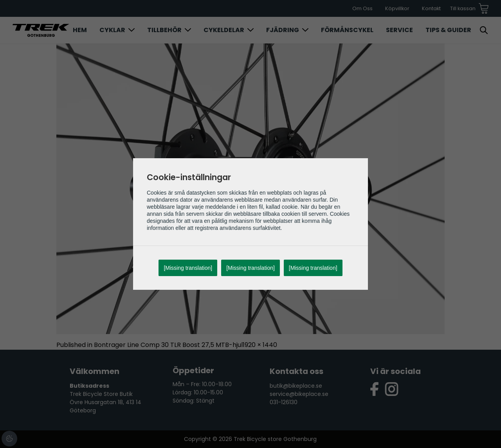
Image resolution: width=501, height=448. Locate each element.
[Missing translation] (188, 268)
